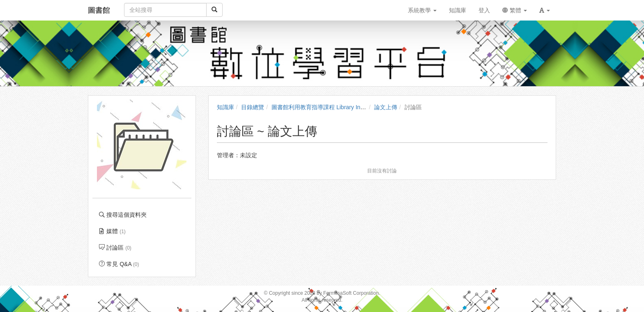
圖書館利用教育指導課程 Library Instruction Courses (338, 107)
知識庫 (225, 107)
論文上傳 (386, 107)
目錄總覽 (253, 107)
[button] (545, 10)
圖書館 (99, 10)
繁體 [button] (515, 10)
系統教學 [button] (422, 10)
